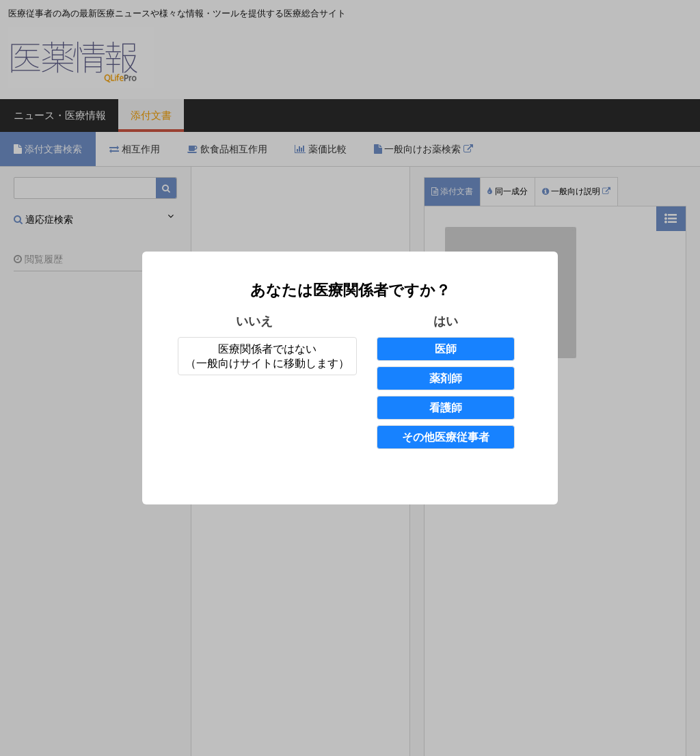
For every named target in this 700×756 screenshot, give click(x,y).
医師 (446, 349)
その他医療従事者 (446, 437)
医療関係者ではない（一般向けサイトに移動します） (267, 356)
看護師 (446, 408)
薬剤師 (446, 378)
